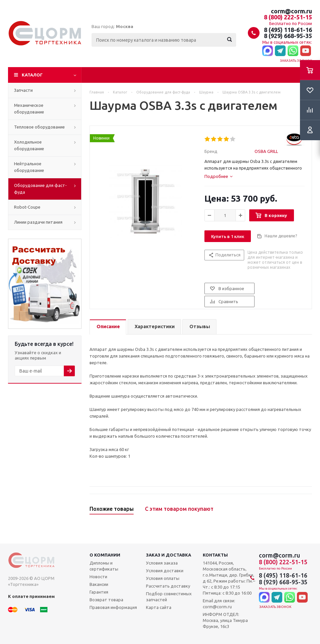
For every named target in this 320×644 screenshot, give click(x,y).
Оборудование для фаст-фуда (40, 189)
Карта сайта (159, 607)
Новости (98, 577)
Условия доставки (165, 571)
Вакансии (99, 584)
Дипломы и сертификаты (104, 566)
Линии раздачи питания (38, 222)
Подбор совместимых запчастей (169, 597)
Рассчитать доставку (168, 586)
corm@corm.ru (291, 11)
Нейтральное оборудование (29, 167)
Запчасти (23, 90)
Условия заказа (162, 563)
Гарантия (99, 592)
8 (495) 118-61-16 (288, 30)
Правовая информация (113, 607)
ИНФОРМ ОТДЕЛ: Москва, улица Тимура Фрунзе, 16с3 (225, 620)
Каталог (32, 75)
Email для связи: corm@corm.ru (219, 604)
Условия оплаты (163, 578)
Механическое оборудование (29, 109)
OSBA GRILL (266, 151)
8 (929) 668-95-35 (288, 36)
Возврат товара (106, 600)
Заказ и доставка (169, 555)
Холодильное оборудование (29, 145)
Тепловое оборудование (39, 127)
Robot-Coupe (27, 207)
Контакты (215, 555)
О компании (105, 555)
